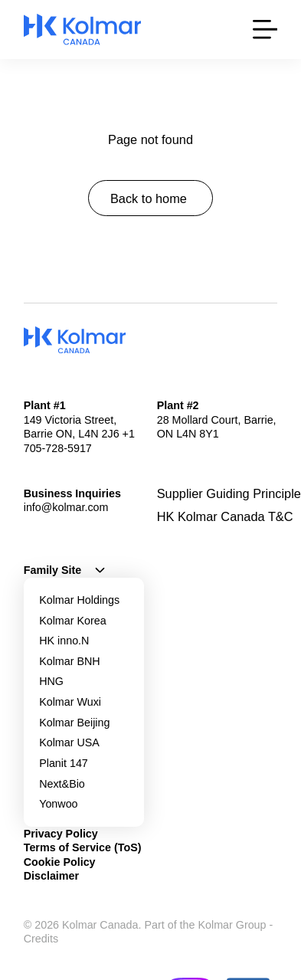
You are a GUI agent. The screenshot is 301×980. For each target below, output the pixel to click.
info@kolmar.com (66, 507)
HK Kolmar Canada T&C (225, 516)
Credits (41, 939)
